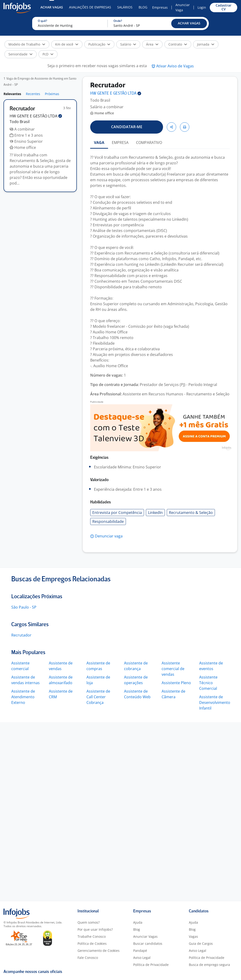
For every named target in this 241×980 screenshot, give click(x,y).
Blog (143, 7)
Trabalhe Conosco (92, 936)
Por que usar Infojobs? (95, 929)
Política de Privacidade (151, 965)
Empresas (160, 7)
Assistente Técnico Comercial (208, 683)
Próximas (52, 94)
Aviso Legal (142, 958)
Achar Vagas (52, 7)
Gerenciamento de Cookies (99, 951)
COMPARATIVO (149, 143)
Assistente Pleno (176, 683)
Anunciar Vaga (183, 7)
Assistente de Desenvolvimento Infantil (215, 702)
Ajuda (138, 922)
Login (202, 7)
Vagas (193, 936)
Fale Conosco (88, 958)
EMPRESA (120, 143)
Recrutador (21, 635)
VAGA (99, 143)
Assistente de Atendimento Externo (23, 697)
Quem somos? (89, 922)
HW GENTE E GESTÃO (36, 116)
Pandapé (140, 951)
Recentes (33, 94)
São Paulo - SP (24, 607)
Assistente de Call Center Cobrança (98, 697)
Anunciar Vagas (145, 936)
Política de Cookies (92, 943)
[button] (189, 23)
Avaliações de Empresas (90, 7)
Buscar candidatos (148, 943)
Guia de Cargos (201, 943)
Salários (125, 7)
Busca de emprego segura (209, 965)
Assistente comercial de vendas (173, 669)
